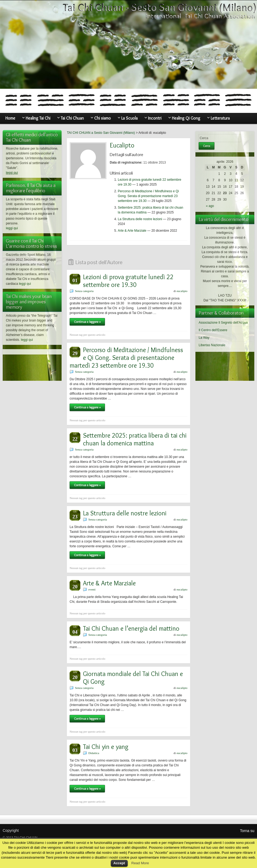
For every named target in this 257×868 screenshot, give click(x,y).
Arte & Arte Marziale (132, 231)
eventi (92, 589)
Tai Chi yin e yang (106, 747)
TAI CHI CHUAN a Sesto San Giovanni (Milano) (101, 133)
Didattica (94, 753)
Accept (119, 863)
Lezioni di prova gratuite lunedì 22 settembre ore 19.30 (128, 281)
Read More (140, 863)
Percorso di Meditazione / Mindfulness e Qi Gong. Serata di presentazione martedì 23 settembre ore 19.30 (148, 196)
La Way (204, 338)
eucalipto (182, 291)
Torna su (247, 831)
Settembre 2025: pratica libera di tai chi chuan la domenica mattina (135, 439)
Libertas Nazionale (212, 345)
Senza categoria (84, 291)
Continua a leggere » (87, 322)
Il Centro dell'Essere (213, 330)
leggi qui (12, 173)
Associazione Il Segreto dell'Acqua (223, 323)
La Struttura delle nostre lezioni (140, 219)
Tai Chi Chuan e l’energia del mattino (131, 628)
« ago (210, 206)
